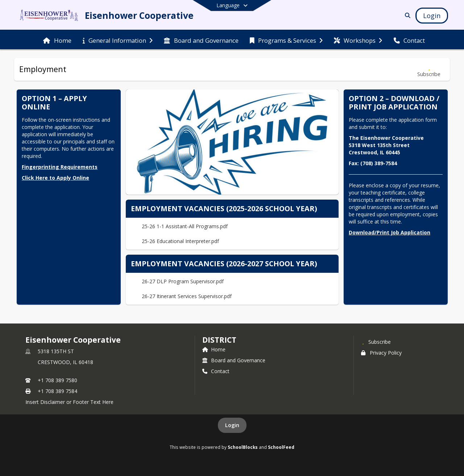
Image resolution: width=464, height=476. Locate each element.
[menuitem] (57, 40)
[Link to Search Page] (406, 15)
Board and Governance (234, 360)
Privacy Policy (381, 353)
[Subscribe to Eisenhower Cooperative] (376, 342)
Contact (216, 371)
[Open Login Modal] (432, 16)
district (219, 340)
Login (232, 425)
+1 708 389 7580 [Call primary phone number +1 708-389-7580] (57, 380)
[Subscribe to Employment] (429, 69)
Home (214, 349)
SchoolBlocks (243, 447)
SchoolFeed (281, 447)
